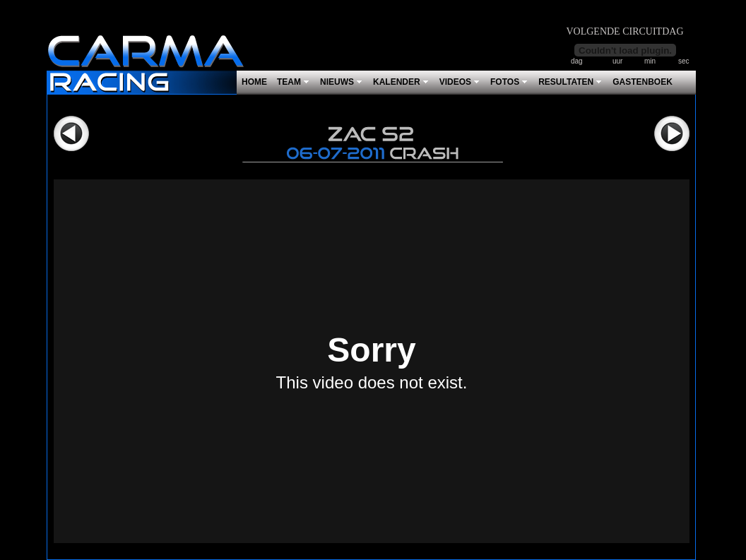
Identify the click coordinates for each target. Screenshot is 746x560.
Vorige (71, 133)
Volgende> (672, 133)
